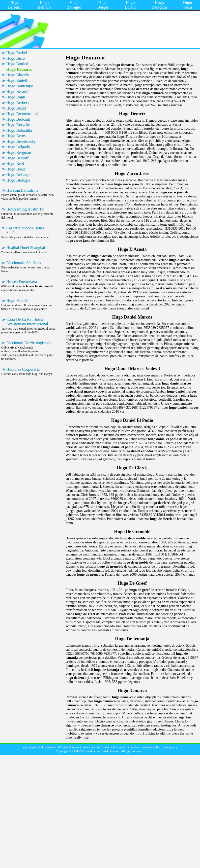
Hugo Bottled (17, 64)
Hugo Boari (16, 169)
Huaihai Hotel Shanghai (26, 248)
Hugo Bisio (16, 58)
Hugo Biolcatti (18, 119)
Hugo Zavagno (74, 5)
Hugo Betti (15, 164)
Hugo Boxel (16, 108)
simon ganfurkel (33, 747)
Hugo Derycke (18, 125)
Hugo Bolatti (130, 5)
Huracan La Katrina (22, 190)
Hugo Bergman (19, 152)
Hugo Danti (16, 97)
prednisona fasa (91, 747)
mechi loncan (71, 747)
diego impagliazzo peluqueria (159, 747)
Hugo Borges (103, 5)
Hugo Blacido (18, 75)
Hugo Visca (188, 5)
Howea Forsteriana (22, 282)
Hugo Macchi (17, 301)
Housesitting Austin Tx (25, 209)
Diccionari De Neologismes (29, 343)
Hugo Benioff (17, 158)
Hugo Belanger (19, 175)
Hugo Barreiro (15, 5)
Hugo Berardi (17, 92)
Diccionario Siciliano (23, 263)
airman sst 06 (53, 747)
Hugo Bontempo (20, 86)
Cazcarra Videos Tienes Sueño (25, 230)
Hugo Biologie (18, 180)
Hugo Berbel (17, 53)
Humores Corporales (23, 369)
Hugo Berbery (18, 103)
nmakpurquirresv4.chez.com (103, 751)
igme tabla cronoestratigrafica (121, 747)
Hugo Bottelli (17, 80)
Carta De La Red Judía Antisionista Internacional (27, 322)
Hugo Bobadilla (19, 130)
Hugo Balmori (44, 5)
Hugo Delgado (18, 147)
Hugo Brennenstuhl (22, 114)
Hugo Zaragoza (159, 5)
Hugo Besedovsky (21, 141)
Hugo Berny (16, 136)
